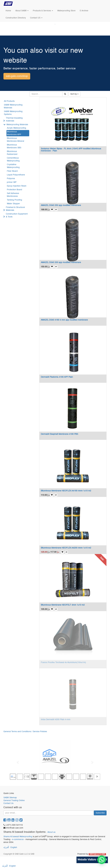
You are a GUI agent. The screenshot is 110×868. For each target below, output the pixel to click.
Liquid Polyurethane (16, 175)
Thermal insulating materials (14, 119)
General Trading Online (14, 800)
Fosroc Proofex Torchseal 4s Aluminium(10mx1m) (63, 662)
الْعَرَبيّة (6, 847)
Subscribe (100, 813)
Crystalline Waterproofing (13, 166)
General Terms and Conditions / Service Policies (25, 732)
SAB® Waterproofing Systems (13, 113)
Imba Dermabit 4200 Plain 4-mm (56, 720)
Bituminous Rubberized (12, 153)
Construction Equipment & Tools (17, 215)
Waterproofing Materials (17, 125)
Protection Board (14, 190)
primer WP (12, 182)
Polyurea (11, 179)
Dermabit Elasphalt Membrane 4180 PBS (59, 434)
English (14, 847)
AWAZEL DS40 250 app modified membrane (61, 205)
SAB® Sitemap (10, 798)
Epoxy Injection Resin (17, 186)
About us (51, 832)
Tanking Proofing (14, 200)
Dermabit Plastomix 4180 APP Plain (57, 377)
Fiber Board (12, 171)
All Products (9, 101)
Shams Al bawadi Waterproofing (18, 837)
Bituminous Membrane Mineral (15, 140)
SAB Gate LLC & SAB (97, 854)
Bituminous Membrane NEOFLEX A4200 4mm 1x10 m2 (66, 548)
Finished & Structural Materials (15, 209)
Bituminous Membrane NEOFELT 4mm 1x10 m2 (63, 605)
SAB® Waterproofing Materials (13, 106)
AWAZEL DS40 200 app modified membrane (61, 262)
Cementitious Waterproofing (13, 159)
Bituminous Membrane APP (14, 133)
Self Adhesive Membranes (13, 195)
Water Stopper (13, 204)
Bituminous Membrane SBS (14, 146)
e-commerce (18, 839)
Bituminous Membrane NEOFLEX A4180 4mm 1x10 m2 (66, 491)
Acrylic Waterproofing (16, 128)
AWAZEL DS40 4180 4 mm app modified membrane (64, 320)
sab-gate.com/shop (17, 76)
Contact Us (8, 803)
